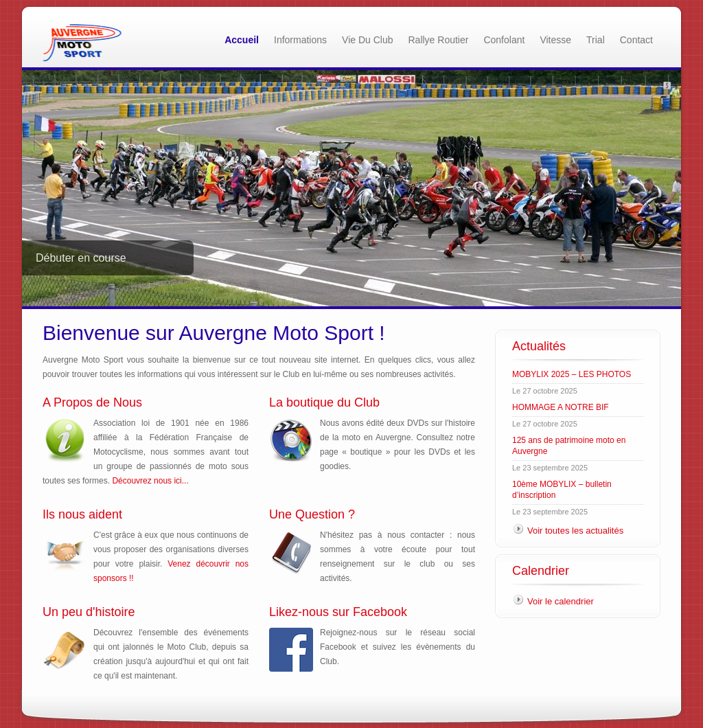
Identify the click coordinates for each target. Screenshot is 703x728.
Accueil (242, 40)
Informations (300, 40)
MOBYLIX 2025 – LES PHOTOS (572, 374)
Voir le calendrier (561, 601)
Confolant (504, 40)
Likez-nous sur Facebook (338, 612)
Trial (596, 40)
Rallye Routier (439, 40)
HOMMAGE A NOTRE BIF (561, 407)
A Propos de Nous (92, 402)
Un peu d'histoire (89, 612)
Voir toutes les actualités (575, 531)
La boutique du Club (324, 402)
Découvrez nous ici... (150, 481)
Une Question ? (312, 514)
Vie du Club (367, 40)
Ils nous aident (82, 514)
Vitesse (555, 40)
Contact (636, 40)
